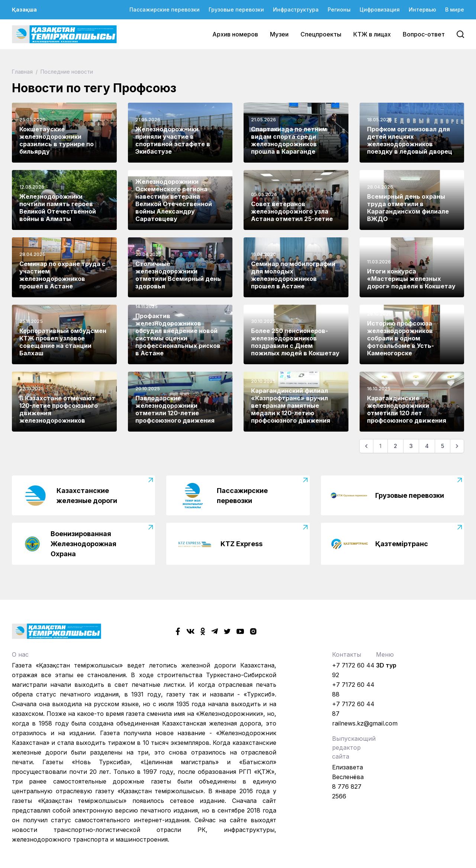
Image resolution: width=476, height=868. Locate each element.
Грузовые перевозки (236, 9)
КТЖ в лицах (372, 34)
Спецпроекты (321, 34)
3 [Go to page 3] (411, 446)
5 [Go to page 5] (443, 446)
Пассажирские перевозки (165, 9)
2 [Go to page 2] (395, 446)
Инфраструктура (296, 9)
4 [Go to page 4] (427, 446)
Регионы (339, 9)
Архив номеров (235, 34)
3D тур (386, 665)
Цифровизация (380, 9)
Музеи (279, 34)
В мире (455, 9)
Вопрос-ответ (424, 34)
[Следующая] (457, 446)
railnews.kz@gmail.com (365, 723)
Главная (23, 72)
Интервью (422, 9)
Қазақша (24, 9)
